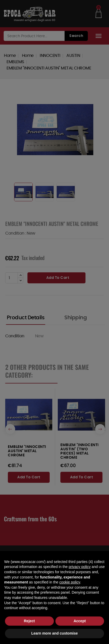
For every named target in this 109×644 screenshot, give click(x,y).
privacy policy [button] (80, 567)
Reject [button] (29, 621)
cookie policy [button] (70, 582)
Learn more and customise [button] (54, 633)
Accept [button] (80, 621)
